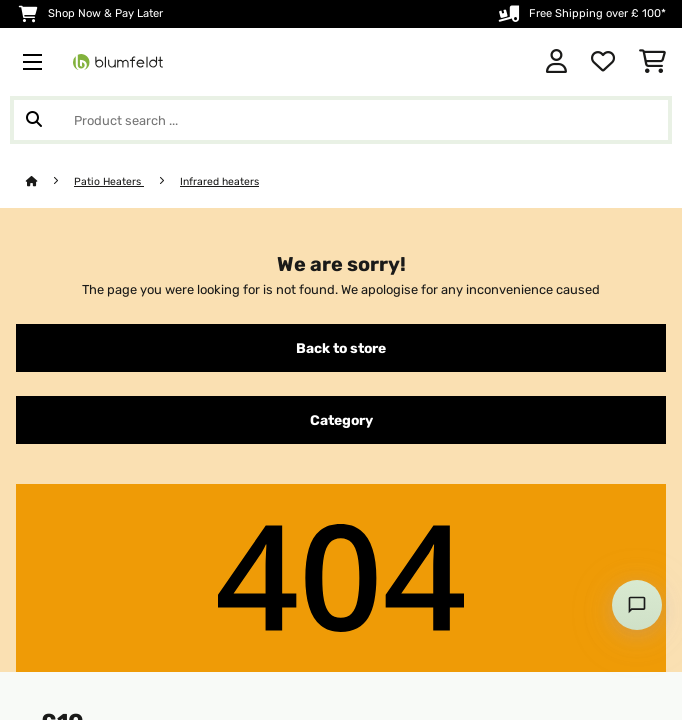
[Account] (556, 62)
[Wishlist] (603, 62)
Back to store (341, 348)
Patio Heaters (109, 181)
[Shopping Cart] (652, 62)
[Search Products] (341, 120)
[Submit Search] (34, 120)
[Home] (50, 181)
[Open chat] (637, 605)
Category (341, 420)
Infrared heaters (219, 181)
